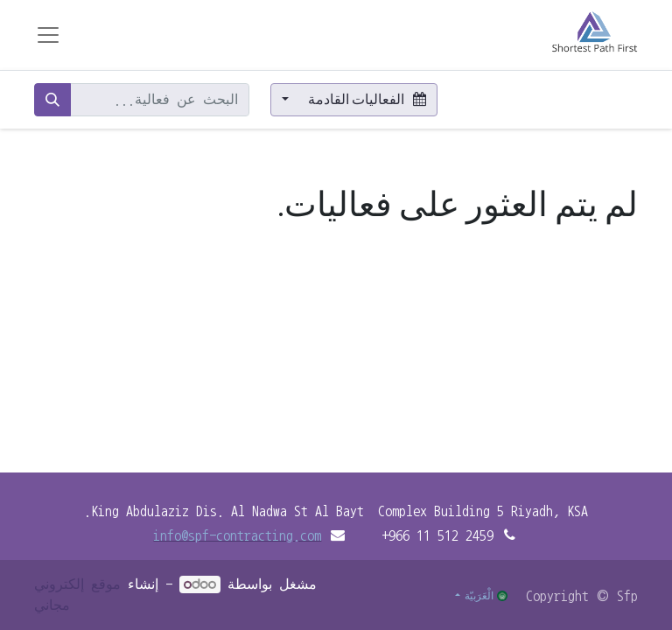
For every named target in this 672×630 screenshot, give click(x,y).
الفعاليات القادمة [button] (365, 99)
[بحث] (52, 100)
